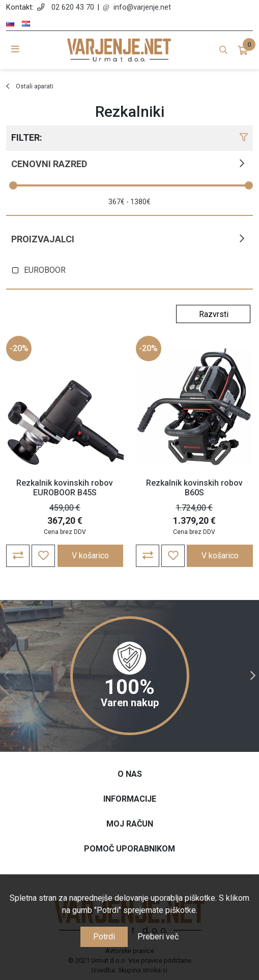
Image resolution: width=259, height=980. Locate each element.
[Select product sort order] (213, 314)
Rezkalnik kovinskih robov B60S (194, 488)
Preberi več (158, 937)
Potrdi (104, 937)
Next (253, 676)
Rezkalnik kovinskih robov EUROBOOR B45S (65, 488)
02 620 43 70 (73, 7)
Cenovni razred (49, 164)
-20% (19, 348)
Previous (6, 676)
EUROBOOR (45, 270)
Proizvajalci (43, 239)
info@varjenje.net (142, 7)
